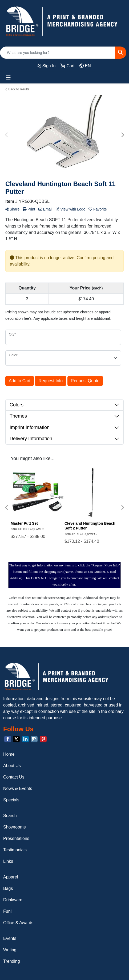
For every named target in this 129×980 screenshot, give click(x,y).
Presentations (16, 838)
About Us (12, 766)
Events (10, 938)
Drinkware (13, 900)
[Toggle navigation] (8, 78)
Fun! (7, 911)
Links (8, 861)
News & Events (18, 788)
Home (9, 754)
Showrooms (14, 827)
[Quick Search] (58, 53)
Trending (12, 961)
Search (10, 816)
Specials (11, 800)
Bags (8, 888)
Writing (10, 950)
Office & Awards (18, 923)
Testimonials (15, 850)
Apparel (11, 877)
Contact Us (14, 777)
